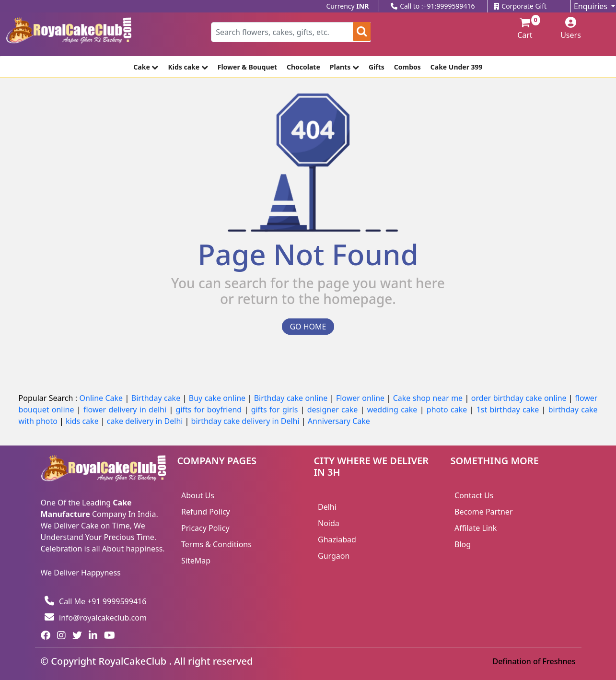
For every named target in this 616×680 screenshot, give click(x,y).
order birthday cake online (520, 398)
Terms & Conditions (216, 544)
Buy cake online (218, 398)
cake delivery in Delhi (146, 421)
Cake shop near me (429, 398)
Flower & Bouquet (247, 67)
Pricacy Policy (205, 528)
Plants (344, 67)
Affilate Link (476, 528)
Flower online (361, 398)
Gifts (377, 67)
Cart (521, 29)
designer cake (334, 410)
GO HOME (308, 327)
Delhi (327, 507)
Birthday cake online (292, 398)
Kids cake (188, 67)
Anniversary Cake (339, 421)
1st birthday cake (509, 410)
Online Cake (102, 398)
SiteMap (196, 561)
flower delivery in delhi (126, 410)
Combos (407, 67)
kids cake (83, 421)
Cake (146, 67)
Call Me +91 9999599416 (95, 601)
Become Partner (484, 512)
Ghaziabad (337, 539)
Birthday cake (157, 398)
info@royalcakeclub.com (96, 618)
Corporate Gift (520, 6)
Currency (348, 6)
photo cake (448, 410)
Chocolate (303, 67)
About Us (198, 495)
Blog (463, 544)
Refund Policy (206, 512)
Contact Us (474, 495)
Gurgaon (334, 556)
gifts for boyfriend (210, 410)
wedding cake (394, 410)
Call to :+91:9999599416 (433, 6)
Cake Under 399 (457, 67)
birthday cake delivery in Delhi (245, 421)
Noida (329, 523)
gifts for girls (276, 410)
